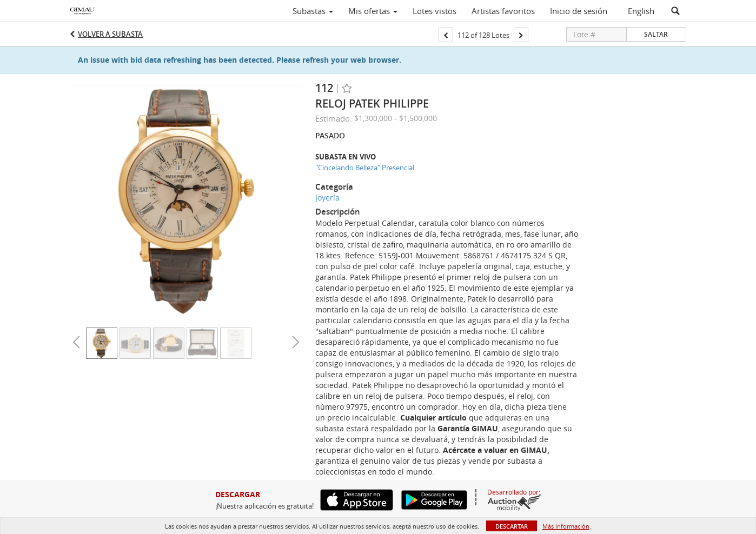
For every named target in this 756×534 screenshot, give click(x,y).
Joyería (327, 198)
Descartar (512, 526)
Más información (566, 526)
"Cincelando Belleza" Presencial (365, 168)
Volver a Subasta (110, 34)
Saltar (656, 34)
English (641, 11)
